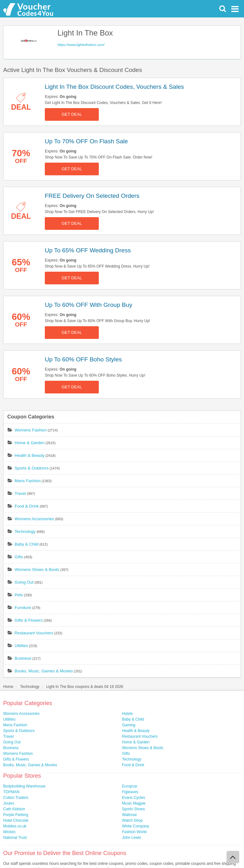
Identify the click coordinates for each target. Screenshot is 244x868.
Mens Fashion (28, 481)
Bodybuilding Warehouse (24, 786)
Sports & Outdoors (32, 468)
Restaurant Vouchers (34, 633)
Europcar (130, 786)
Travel (20, 493)
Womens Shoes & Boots (37, 570)
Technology (25, 531)
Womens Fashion (31, 430)
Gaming (129, 725)
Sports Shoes (133, 809)
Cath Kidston (14, 809)
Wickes (9, 832)
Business (23, 658)
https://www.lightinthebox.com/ (81, 45)
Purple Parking (16, 815)
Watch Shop (132, 820)
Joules (9, 803)
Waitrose (129, 815)
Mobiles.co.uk (15, 826)
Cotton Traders (16, 798)
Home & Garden (30, 443)
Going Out (24, 582)
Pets (19, 595)
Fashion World (134, 832)
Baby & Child (27, 544)
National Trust (15, 838)
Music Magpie (134, 803)
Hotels (127, 714)
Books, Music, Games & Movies (44, 671)
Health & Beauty (30, 455)
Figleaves (130, 792)
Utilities (21, 646)
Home (8, 687)
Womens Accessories (34, 519)
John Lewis (132, 838)
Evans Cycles (134, 798)
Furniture (23, 608)
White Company (136, 826)
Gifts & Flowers (29, 620)
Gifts (19, 557)
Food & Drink (27, 506)
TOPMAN (11, 792)
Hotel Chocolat (16, 820)
